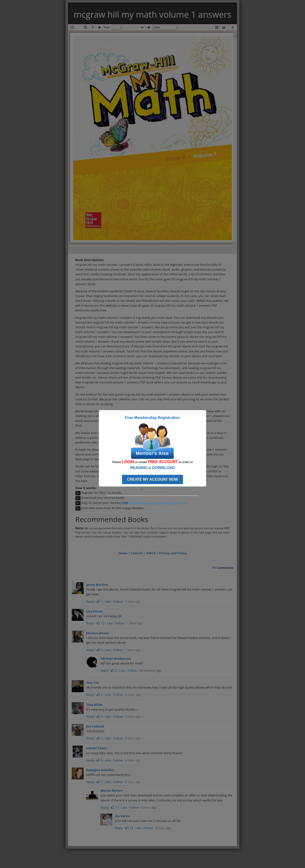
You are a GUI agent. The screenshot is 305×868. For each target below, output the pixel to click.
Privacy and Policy (173, 553)
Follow (118, 601)
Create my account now (153, 479)
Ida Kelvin (122, 816)
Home (123, 553)
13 (129, 828)
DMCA (151, 553)
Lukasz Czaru (96, 748)
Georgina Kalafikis (100, 770)
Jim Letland (95, 726)
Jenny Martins (97, 585)
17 (115, 807)
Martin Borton (112, 790)
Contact (137, 553)
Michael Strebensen (116, 659)
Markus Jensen (98, 633)
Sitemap (172, 503)
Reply (90, 601)
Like (108, 601)
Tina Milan (94, 705)
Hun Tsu (93, 683)
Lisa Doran (94, 611)
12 (100, 623)
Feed (183, 503)
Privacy (145, 503)
